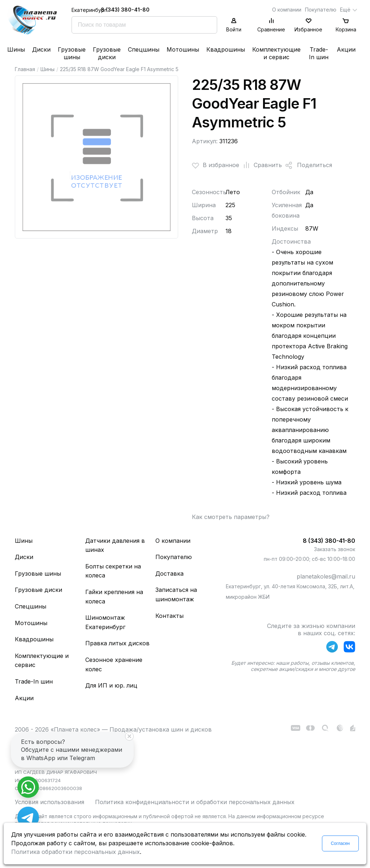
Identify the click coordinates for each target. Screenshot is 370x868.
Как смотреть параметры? (231, 517)
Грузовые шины (72, 53)
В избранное (216, 165)
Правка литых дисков (117, 643)
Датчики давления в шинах (115, 545)
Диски (41, 49)
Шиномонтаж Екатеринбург (105, 622)
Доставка (169, 573)
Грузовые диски (107, 53)
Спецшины (144, 49)
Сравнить (261, 165)
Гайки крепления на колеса (114, 597)
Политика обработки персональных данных (76, 852)
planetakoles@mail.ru (326, 576)
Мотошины (183, 49)
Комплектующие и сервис (276, 53)
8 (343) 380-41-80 (125, 10)
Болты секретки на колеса (113, 571)
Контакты (169, 616)
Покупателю (321, 10)
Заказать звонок (335, 549)
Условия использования (50, 802)
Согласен (340, 843)
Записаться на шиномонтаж (176, 594)
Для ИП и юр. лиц (111, 685)
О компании (287, 10)
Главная (25, 69)
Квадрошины (226, 49)
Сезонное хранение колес (114, 664)
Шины (16, 49)
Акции (346, 49)
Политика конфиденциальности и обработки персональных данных (195, 802)
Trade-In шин (319, 53)
